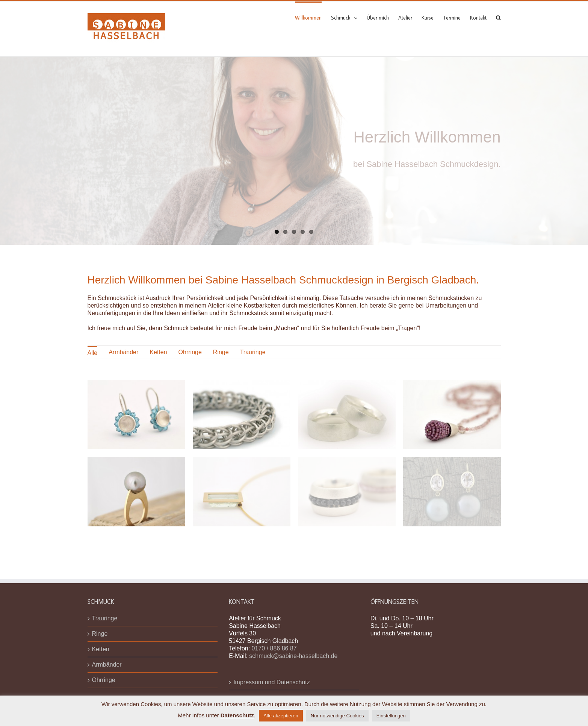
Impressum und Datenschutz (272, 682)
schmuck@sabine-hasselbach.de (293, 656)
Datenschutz (237, 715)
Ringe (221, 352)
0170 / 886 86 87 (274, 648)
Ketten (158, 352)
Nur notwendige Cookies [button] (337, 716)
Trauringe (253, 352)
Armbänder (123, 352)
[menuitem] (313, 17)
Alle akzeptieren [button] (281, 716)
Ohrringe (190, 352)
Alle (93, 353)
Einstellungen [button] (391, 716)
